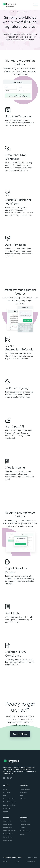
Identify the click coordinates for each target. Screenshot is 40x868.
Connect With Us (20, 734)
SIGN (13, 12)
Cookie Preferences (26, 831)
